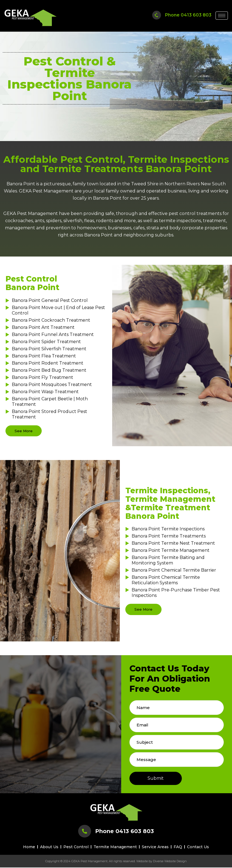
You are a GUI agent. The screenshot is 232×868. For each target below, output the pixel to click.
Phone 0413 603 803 (188, 15)
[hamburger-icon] (222, 16)
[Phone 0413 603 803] (156, 15)
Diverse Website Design (170, 862)
